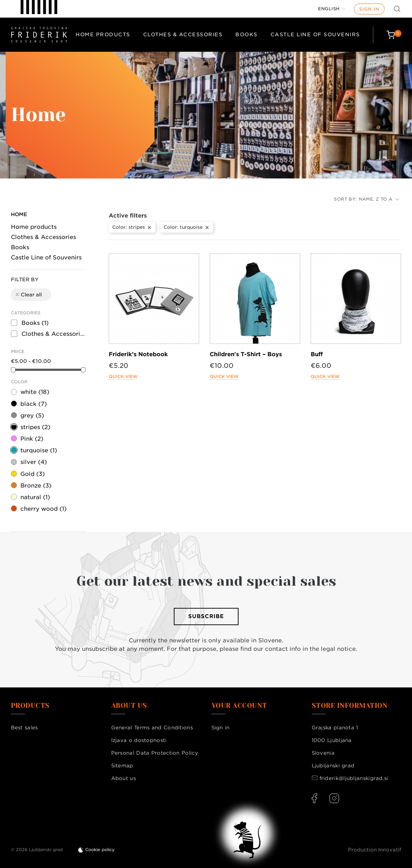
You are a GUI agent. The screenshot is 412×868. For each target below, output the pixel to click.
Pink (32, 439)
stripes (35, 427)
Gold (33, 474)
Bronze (36, 486)
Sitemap (122, 766)
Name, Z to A (379, 199)
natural (35, 497)
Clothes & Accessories (183, 34)
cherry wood (43, 509)
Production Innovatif (375, 850)
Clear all (28, 295)
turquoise (39, 450)
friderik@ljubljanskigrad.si (354, 778)
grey (32, 416)
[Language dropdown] (332, 9)
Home (19, 214)
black (34, 404)
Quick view (123, 376)
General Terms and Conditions (152, 728)
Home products (103, 34)
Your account (239, 706)
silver (34, 462)
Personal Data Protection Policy (155, 753)
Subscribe (206, 616)
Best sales (24, 728)
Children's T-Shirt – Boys (246, 354)
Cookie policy (100, 850)
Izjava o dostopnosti (139, 740)
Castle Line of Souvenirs (315, 34)
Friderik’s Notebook (138, 354)
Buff (317, 354)
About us (123, 778)
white (35, 392)
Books (246, 34)
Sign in (369, 9)
